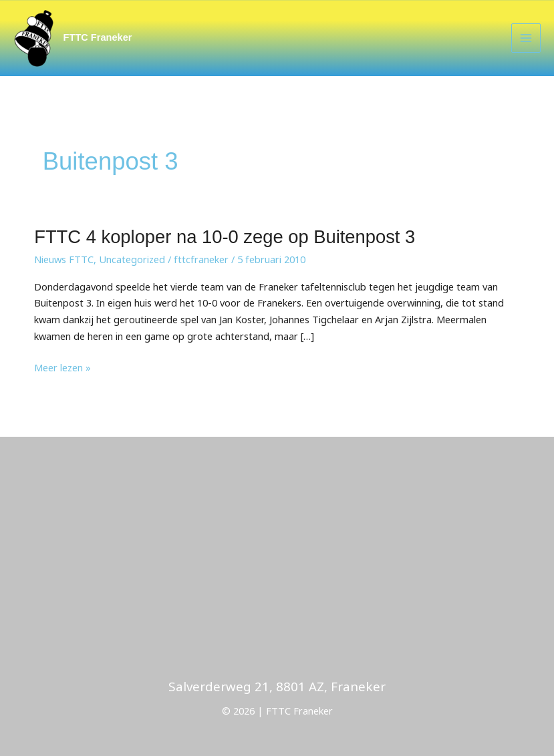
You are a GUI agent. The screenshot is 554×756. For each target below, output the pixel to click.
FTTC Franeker (98, 37)
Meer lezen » (62, 368)
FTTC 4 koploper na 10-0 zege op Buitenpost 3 (225, 237)
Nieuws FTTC (64, 259)
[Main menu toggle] (526, 38)
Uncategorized (132, 259)
